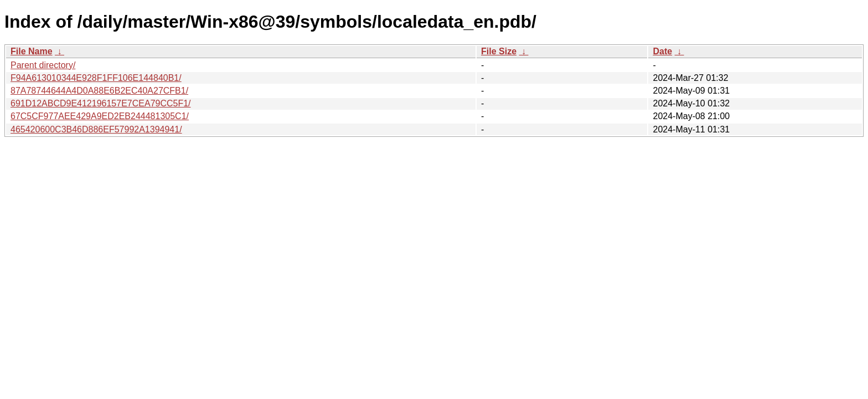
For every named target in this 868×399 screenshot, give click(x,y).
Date (662, 51)
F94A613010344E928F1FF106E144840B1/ (96, 78)
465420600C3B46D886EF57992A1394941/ (96, 129)
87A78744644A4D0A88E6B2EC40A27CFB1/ (99, 91)
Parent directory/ (43, 65)
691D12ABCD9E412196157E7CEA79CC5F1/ (101, 103)
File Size (499, 51)
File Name (32, 51)
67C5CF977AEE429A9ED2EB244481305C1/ (100, 116)
